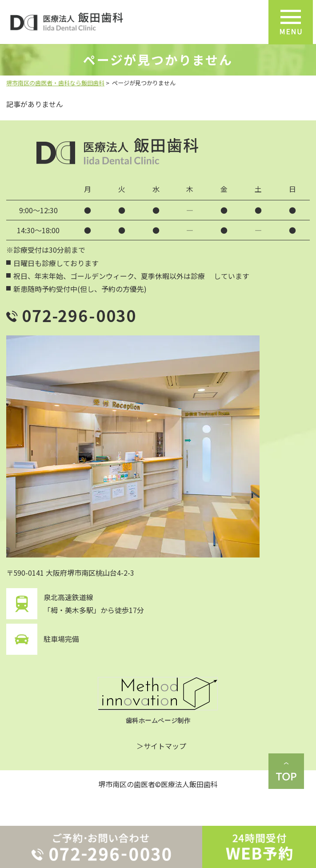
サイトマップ (165, 746)
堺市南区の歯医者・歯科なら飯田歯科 (55, 83)
